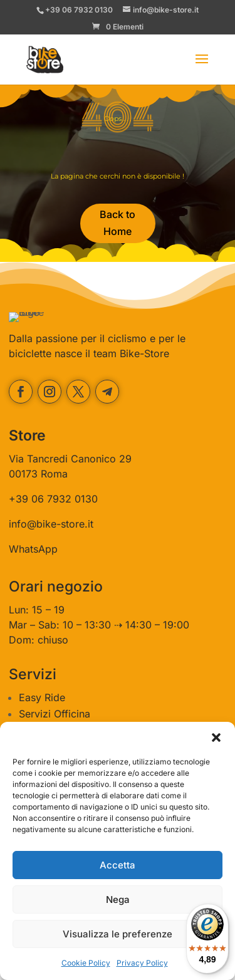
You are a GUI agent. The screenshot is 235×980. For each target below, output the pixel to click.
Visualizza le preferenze (118, 934)
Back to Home (118, 223)
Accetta (118, 865)
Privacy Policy (142, 963)
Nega (118, 899)
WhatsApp (33, 578)
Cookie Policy (86, 963)
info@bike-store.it (51, 553)
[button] (216, 738)
